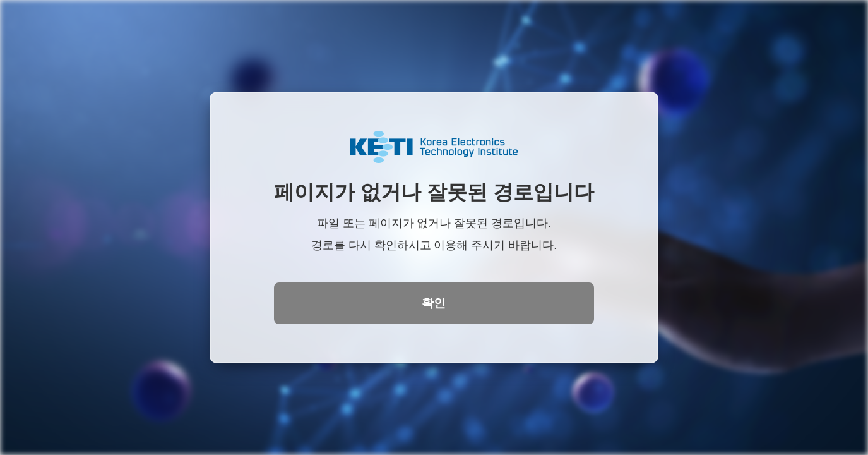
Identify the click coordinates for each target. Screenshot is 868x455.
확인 (434, 303)
